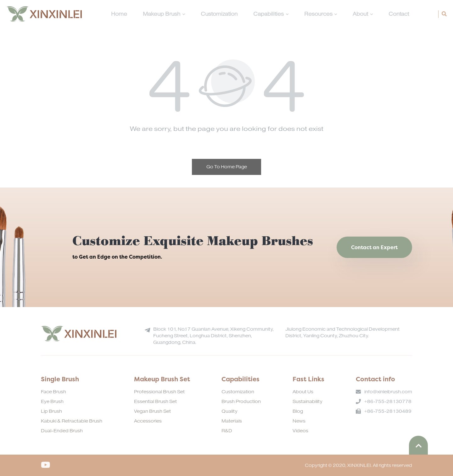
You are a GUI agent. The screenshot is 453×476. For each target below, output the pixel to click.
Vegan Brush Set (152, 411)
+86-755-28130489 (388, 411)
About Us (303, 392)
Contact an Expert (374, 247)
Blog (298, 411)
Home (119, 14)
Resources (321, 14)
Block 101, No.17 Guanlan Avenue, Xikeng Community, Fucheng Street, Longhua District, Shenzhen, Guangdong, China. (213, 336)
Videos (300, 431)
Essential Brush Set (155, 402)
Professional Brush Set (159, 392)
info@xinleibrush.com (388, 392)
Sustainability (308, 402)
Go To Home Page (227, 167)
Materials (232, 421)
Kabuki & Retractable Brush (72, 421)
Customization (219, 14)
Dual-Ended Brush (62, 431)
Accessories (148, 421)
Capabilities (271, 14)
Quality (229, 411)
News (299, 421)
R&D (227, 431)
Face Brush (53, 392)
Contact (399, 14)
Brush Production (241, 402)
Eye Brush (52, 402)
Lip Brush (51, 411)
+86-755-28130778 (388, 402)
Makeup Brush (164, 14)
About (363, 14)
